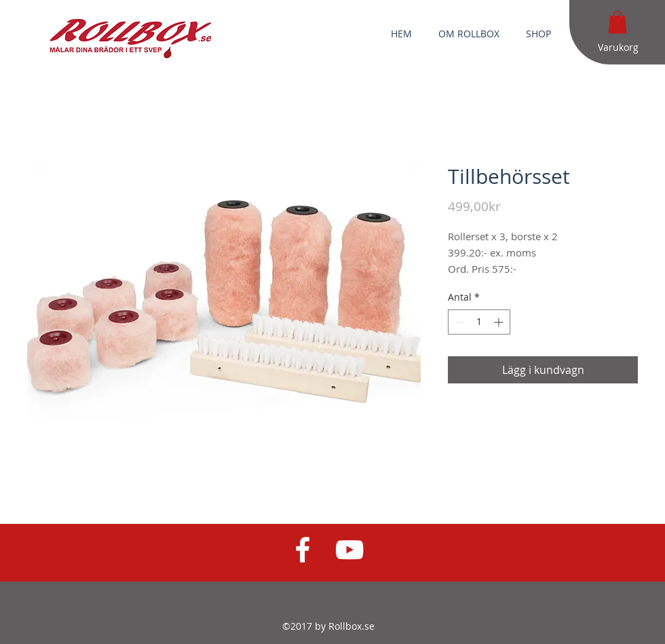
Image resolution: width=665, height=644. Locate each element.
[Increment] (500, 322)
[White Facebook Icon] (303, 550)
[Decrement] (458, 322)
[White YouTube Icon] (349, 550)
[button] (617, 22)
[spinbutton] (479, 322)
